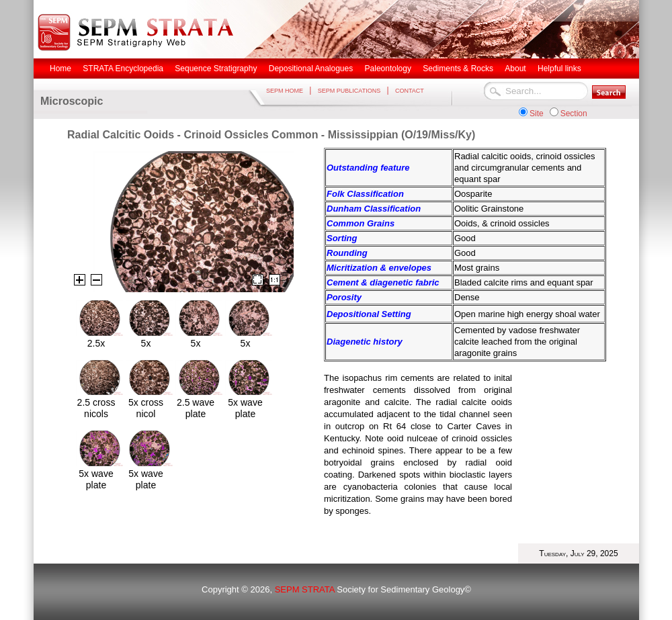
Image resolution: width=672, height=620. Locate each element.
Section (574, 114)
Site (537, 114)
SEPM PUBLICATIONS (349, 91)
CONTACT (410, 91)
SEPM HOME (285, 91)
